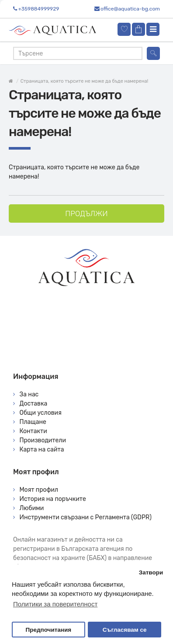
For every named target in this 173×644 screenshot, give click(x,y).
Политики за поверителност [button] (55, 604)
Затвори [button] (151, 572)
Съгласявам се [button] (125, 630)
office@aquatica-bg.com (130, 9)
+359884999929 (38, 9)
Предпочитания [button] (48, 630)
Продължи (86, 213)
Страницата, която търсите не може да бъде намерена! (84, 81)
